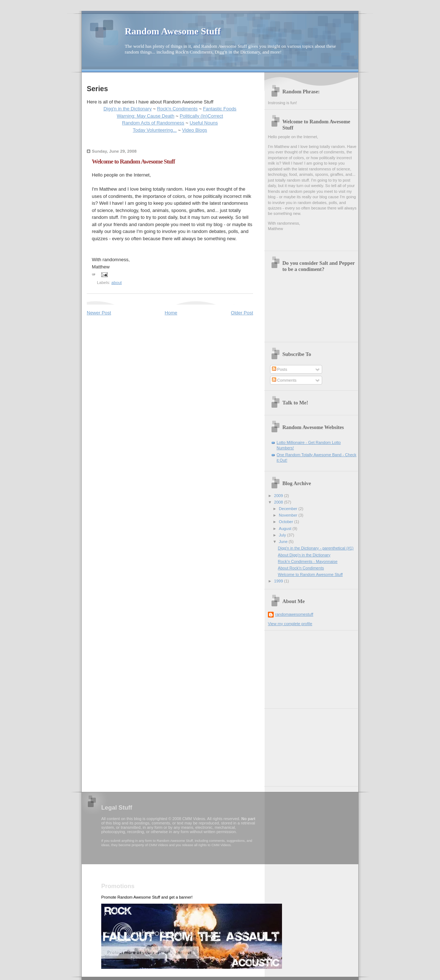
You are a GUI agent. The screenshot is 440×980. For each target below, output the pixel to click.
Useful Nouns (204, 123)
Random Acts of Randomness (153, 123)
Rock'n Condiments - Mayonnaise (308, 561)
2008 (279, 502)
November (289, 515)
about (117, 283)
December (289, 509)
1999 (279, 581)
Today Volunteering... (155, 130)
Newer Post (99, 313)
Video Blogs (195, 130)
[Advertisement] (304, 667)
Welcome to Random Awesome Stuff (310, 574)
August (285, 529)
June (284, 542)
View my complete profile (290, 624)
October (286, 522)
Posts (280, 369)
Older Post (242, 313)
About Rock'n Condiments (301, 568)
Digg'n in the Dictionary (127, 109)
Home (171, 313)
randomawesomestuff (294, 614)
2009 (279, 496)
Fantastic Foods (220, 109)
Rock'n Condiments (177, 109)
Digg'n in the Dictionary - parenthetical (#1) (316, 548)
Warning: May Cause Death (146, 116)
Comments (284, 380)
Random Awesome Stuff (173, 31)
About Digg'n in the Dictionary (304, 555)
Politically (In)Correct (201, 116)
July (283, 535)
